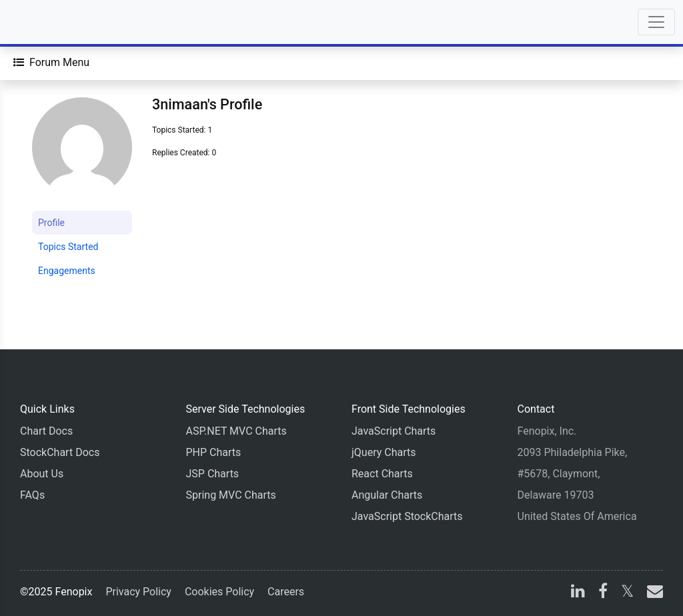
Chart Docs (46, 431)
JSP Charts (213, 474)
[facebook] (603, 593)
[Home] (48, 22)
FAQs (32, 495)
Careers (286, 592)
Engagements (67, 271)
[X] (627, 593)
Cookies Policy (219, 592)
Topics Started (68, 247)
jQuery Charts (384, 452)
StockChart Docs (60, 452)
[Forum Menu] (51, 63)
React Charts (382, 474)
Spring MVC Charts (231, 495)
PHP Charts (214, 452)
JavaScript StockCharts (407, 516)
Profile (51, 223)
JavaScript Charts (394, 431)
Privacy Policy (138, 592)
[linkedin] (578, 593)
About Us (42, 474)
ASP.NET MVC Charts (236, 431)
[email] (652, 593)
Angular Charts (387, 495)
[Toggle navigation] (656, 22)
